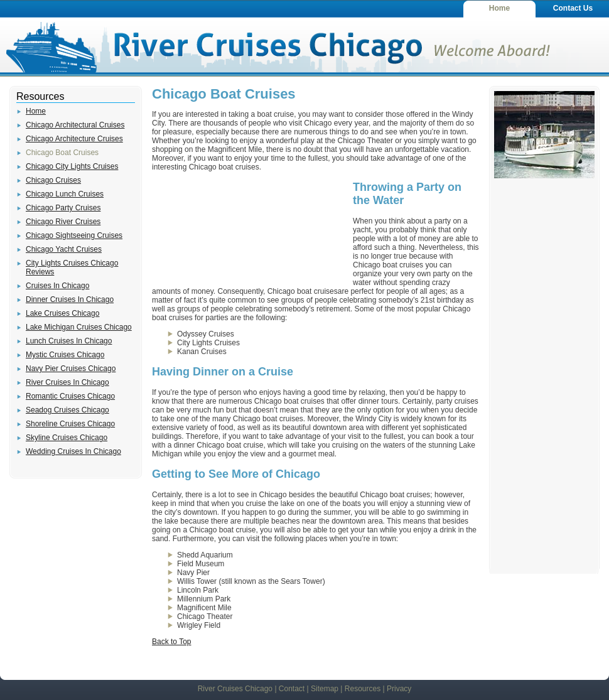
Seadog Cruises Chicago (67, 410)
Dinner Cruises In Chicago (70, 299)
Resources (363, 689)
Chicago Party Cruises (63, 208)
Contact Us (573, 8)
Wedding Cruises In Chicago (73, 451)
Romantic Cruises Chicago (70, 396)
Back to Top (171, 642)
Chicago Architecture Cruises (74, 139)
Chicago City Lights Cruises (72, 166)
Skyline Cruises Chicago (67, 438)
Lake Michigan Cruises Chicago (79, 327)
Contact (292, 689)
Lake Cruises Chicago (62, 313)
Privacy (399, 689)
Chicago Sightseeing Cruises (74, 235)
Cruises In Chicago (57, 286)
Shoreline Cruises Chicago (70, 424)
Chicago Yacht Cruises (64, 249)
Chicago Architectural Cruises (75, 125)
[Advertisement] (246, 231)
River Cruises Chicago (235, 689)
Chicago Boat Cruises (62, 153)
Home (499, 8)
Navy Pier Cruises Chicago (71, 369)
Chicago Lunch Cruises (65, 194)
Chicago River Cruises (63, 222)
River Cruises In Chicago (67, 382)
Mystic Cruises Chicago (65, 355)
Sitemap (325, 689)
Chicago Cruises (53, 180)
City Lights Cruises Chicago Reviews (72, 267)
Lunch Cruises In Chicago (69, 341)
